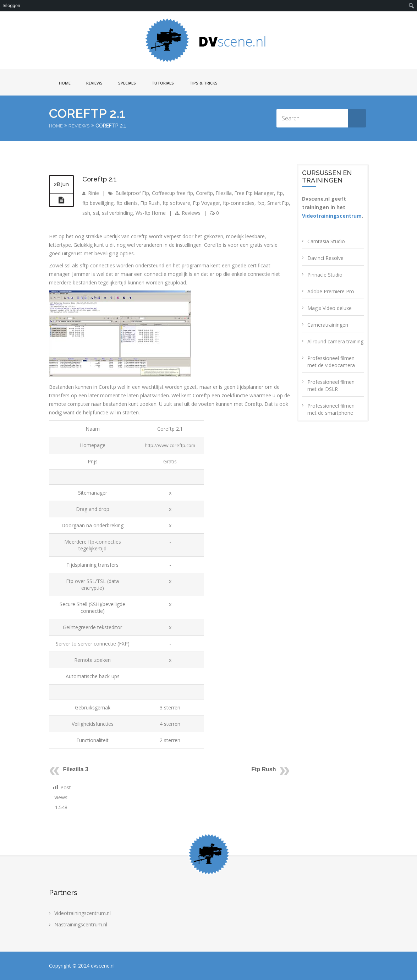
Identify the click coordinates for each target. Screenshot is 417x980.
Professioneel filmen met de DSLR (331, 385)
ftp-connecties (243, 203)
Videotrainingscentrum (332, 216)
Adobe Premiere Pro (331, 291)
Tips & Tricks (204, 83)
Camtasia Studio (326, 241)
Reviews (94, 83)
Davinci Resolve (325, 258)
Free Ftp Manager (258, 193)
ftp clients (128, 203)
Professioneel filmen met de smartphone (331, 409)
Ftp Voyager (210, 203)
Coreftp (207, 193)
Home (65, 83)
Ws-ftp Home (161, 213)
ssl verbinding (128, 213)
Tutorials (163, 83)
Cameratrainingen (328, 325)
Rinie (94, 193)
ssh (97, 213)
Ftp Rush (152, 203)
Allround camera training (335, 341)
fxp (266, 203)
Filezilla (227, 193)
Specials (127, 83)
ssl (106, 213)
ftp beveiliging (98, 203)
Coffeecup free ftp (175, 193)
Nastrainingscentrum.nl (81, 924)
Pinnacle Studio (325, 275)
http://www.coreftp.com (170, 445)
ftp (285, 193)
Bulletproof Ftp (133, 193)
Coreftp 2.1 (101, 179)
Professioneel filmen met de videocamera (331, 362)
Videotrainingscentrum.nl (83, 913)
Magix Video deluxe (330, 308)
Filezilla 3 (76, 769)
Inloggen (11, 6)
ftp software (179, 203)
